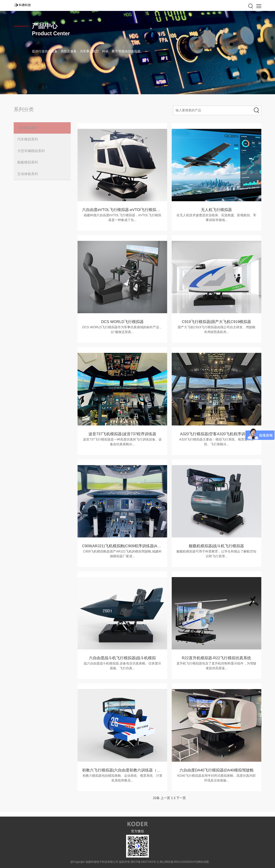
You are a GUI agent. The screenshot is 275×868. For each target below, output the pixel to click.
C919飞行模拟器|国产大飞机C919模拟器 (217, 322)
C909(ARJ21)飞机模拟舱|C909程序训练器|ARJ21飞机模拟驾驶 (136, 546)
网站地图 (203, 861)
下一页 (181, 797)
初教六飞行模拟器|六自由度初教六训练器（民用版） (127, 770)
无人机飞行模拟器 (216, 210)
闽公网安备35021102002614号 (178, 861)
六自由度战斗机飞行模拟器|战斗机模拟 (122, 658)
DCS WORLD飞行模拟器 (122, 322)
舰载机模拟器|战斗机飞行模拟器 (216, 546)
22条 (156, 797)
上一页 (165, 797)
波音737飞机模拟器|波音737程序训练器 (122, 434)
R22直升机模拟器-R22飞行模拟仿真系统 (216, 658)
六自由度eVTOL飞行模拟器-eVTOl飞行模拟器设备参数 (129, 210)
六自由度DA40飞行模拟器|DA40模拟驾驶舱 (217, 770)
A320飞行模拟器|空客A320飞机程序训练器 (216, 434)
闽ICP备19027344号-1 (144, 861)
